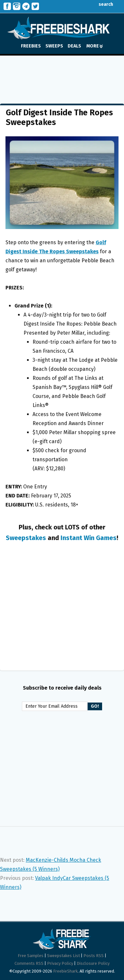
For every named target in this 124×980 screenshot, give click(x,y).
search (101, 4)
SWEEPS (54, 46)
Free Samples (31, 956)
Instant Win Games (89, 538)
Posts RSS (94, 956)
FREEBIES (31, 46)
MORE (95, 46)
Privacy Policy (60, 963)
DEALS (74, 46)
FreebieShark (65, 971)
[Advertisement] (62, 75)
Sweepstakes (26, 538)
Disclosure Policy (93, 963)
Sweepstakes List (63, 956)
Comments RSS (29, 963)
